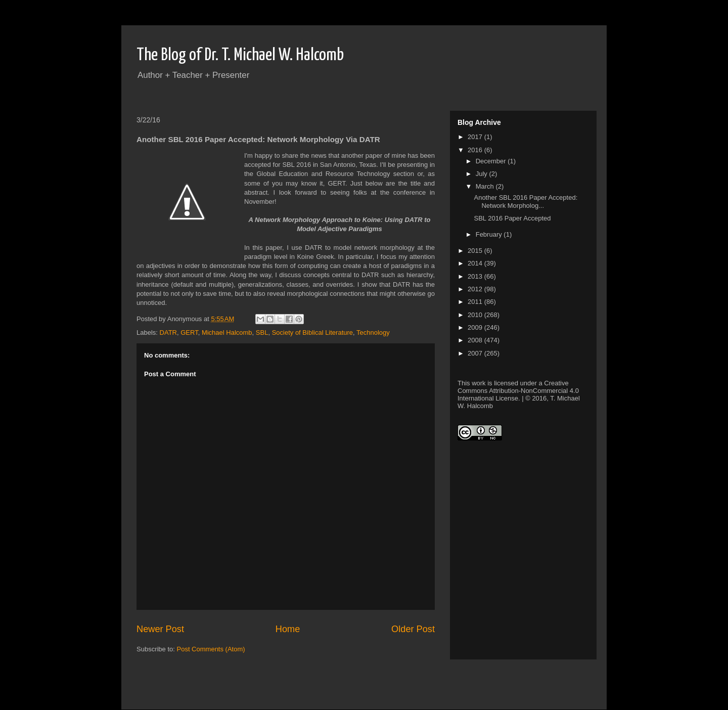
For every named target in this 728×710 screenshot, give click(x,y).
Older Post (413, 629)
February (490, 234)
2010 (476, 315)
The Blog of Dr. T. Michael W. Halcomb (240, 55)
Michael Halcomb (227, 332)
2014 (476, 263)
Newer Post (160, 629)
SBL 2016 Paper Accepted (512, 218)
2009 (476, 327)
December (492, 161)
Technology (373, 332)
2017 (476, 137)
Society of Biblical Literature (312, 332)
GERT (189, 332)
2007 (476, 353)
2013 (476, 276)
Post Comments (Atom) (211, 649)
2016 (476, 150)
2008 (476, 340)
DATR (168, 332)
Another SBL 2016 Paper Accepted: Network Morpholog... (526, 202)
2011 (476, 302)
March (486, 186)
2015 (476, 251)
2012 (476, 289)
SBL (262, 332)
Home (288, 629)
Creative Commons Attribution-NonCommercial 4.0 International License (518, 391)
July (483, 174)
